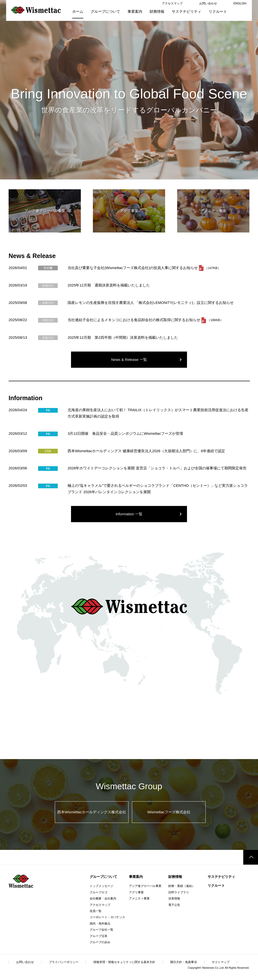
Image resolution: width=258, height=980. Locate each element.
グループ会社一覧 (101, 930)
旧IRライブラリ (179, 892)
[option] (129, 90)
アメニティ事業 (139, 898)
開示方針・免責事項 (184, 962)
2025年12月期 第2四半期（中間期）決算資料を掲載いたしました (123, 337)
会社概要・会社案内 (103, 898)
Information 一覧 (129, 514)
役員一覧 (96, 911)
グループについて (103, 877)
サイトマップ (221, 962)
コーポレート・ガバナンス (107, 917)
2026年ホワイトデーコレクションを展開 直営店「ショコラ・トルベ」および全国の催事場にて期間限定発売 (157, 468)
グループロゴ (99, 892)
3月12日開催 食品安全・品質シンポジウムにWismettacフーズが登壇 (125, 433)
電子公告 (174, 905)
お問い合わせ (25, 962)
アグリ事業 (136, 892)
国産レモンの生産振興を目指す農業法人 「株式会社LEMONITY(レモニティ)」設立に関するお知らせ (151, 303)
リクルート (216, 885)
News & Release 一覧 (129, 360)
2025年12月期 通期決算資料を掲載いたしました (109, 285)
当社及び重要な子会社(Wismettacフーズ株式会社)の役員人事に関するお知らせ (133, 268)
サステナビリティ (221, 877)
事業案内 (136, 877)
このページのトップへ (251, 857)
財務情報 (175, 877)
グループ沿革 (99, 936)
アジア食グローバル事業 (145, 886)
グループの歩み (100, 942)
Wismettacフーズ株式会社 (169, 812)
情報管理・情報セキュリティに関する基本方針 (124, 962)
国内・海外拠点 (100, 924)
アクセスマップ (100, 905)
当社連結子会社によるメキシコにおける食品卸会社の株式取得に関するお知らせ (134, 320)
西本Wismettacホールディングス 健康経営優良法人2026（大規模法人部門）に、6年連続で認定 (146, 451)
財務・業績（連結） (182, 886)
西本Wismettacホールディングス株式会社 (92, 812)
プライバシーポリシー (64, 962)
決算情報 (174, 898)
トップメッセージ (101, 886)
